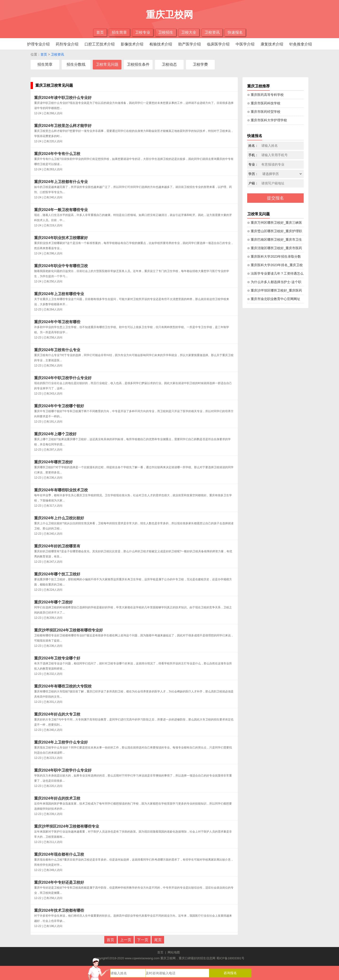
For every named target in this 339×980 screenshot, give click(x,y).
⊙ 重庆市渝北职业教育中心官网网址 (274, 299)
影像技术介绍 (132, 44)
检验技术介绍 (161, 44)
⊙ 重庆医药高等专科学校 (265, 95)
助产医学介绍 (190, 44)
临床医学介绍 (218, 44)
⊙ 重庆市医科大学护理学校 (267, 120)
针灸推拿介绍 (301, 44)
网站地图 (174, 952)
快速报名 (235, 32)
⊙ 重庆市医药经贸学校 (264, 112)
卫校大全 (189, 32)
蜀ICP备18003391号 (230, 958)
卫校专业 (143, 32)
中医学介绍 (245, 44)
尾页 (158, 940)
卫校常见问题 (107, 64)
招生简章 (119, 32)
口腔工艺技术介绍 (100, 44)
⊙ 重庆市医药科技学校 (264, 103)
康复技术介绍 (272, 44)
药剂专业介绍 (67, 44)
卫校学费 (200, 64)
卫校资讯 (212, 32)
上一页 (126, 940)
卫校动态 (169, 64)
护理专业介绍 (38, 44)
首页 (100, 32)
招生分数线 (76, 64)
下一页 (143, 940)
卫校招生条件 (138, 64)
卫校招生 (166, 32)
